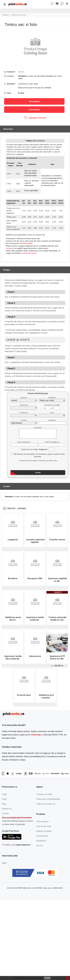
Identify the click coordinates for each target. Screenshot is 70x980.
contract (9, 248)
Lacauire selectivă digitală (35, 541)
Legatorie (13, 540)
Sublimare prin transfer (46, 696)
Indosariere (35, 656)
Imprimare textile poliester (35, 619)
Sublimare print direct (13, 619)
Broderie (13, 578)
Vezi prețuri (34, 101)
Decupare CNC (35, 578)
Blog (4, 804)
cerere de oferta (29, 253)
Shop (4, 799)
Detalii (47, 978)
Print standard (42, 821)
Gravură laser (24, 695)
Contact (5, 813)
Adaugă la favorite (35, 118)
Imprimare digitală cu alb (57, 580)
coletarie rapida (26, 243)
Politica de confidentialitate (48, 799)
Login (4, 794)
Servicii (6, 15)
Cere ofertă (34, 110)
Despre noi (7, 809)
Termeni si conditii (44, 794)
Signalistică (41, 841)
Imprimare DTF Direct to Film (58, 657)
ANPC (5, 863)
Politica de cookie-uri (46, 804)
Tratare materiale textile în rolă (57, 619)
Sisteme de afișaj (44, 831)
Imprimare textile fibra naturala (13, 657)
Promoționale (42, 836)
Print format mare (44, 826)
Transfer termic (57, 540)
